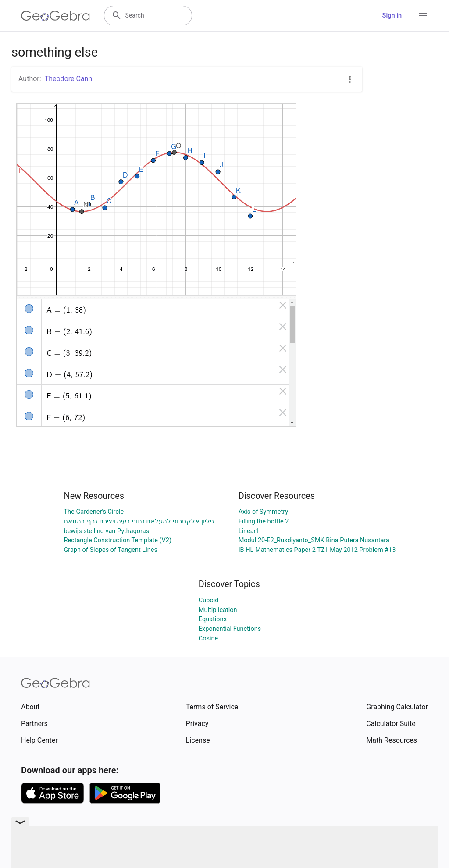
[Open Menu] (423, 16)
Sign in (392, 16)
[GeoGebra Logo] (55, 16)
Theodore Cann (69, 79)
